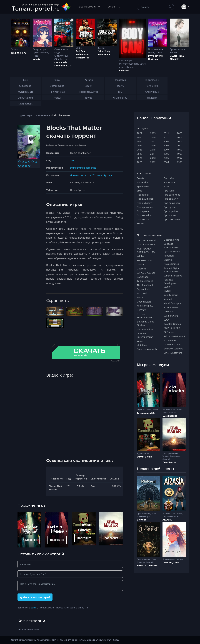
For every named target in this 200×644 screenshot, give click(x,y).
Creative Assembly (147, 349)
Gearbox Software (173, 349)
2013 (153, 158)
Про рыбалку (144, 203)
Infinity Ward (171, 295)
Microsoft (142, 293)
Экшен (15, 49)
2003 (180, 133)
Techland (169, 311)
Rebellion (169, 256)
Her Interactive (145, 329)
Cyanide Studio (172, 251)
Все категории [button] (88, 7)
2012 (153, 162)
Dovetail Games (172, 324)
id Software (143, 345)
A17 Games (170, 340)
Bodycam (124, 71)
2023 (140, 150)
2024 (140, 145)
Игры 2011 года (94, 175)
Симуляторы (40, 49)
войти (34, 608)
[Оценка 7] (19, 166)
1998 (180, 154)
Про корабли (144, 215)
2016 (153, 145)
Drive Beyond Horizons (155, 57)
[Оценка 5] (33, 162)
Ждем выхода (143, 453)
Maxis (140, 297)
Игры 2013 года (144, 410)
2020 (140, 162)
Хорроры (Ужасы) (171, 453)
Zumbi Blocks (145, 457)
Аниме (180, 559)
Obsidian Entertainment (145, 335)
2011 (73, 160)
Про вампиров (145, 199)
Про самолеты (172, 219)
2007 (166, 150)
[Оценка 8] (23, 166)
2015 (153, 150)
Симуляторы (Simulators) (61, 57)
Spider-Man (143, 186)
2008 (166, 145)
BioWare (141, 310)
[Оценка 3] (26, 162)
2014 (153, 154)
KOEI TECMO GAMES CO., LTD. (146, 250)
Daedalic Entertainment (171, 245)
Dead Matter (170, 462)
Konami (168, 299)
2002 (180, 137)
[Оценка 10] (29, 166)
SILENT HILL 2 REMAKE (177, 57)
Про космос (143, 219)
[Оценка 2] (23, 162)
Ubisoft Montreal (146, 244)
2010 (166, 137)
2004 (166, 162)
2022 (140, 154)
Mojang (168, 260)
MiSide (36, 59)
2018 (153, 137)
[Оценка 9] (26, 166)
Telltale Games (145, 281)
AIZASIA (167, 520)
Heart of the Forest (148, 565)
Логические (42, 115)
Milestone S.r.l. (145, 306)
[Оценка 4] (29, 162)
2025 (140, 141)
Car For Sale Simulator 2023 (62, 64)
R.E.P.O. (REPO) (19, 53)
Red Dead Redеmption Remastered (83, 54)
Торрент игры (25, 115)
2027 (140, 133)
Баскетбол (143, 182)
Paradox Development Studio (171, 283)
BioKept (141, 520)
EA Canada (143, 277)
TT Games (169, 332)
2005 (166, 158)
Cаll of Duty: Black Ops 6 (104, 53)
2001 (180, 141)
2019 (153, 133)
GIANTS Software (173, 353)
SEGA (166, 320)
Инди (36, 56)
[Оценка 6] (36, 162)
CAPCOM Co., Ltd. (146, 273)
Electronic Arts (171, 240)
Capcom (141, 269)
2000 (180, 145)
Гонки (159, 52)
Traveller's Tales (172, 344)
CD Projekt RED (172, 328)
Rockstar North (145, 260)
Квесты (156, 410)
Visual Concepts (172, 303)
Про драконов (145, 207)
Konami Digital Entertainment (171, 270)
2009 (166, 141)
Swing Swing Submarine (83, 168)
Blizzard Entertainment (145, 316)
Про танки (143, 195)
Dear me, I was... (172, 563)
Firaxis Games (171, 264)
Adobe (140, 256)
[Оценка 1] (19, 162)
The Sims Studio (146, 285)
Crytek (167, 291)
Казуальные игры (170, 516)
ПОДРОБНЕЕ (30, 540)
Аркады (108, 175)
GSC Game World (146, 240)
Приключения (41, 52)
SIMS (140, 191)
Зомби (141, 178)
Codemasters (144, 302)
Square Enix (143, 289)
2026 (140, 137)
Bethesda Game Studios (146, 323)
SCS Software (171, 316)
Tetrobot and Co (146, 413)
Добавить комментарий (35, 597)
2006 (166, 154)
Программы (113, 7)
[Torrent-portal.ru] (41, 7)
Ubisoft (141, 264)
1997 (180, 158)
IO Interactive (171, 307)
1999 (180, 150)
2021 (140, 158)
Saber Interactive (173, 276)
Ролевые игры (169, 413)
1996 (180, 162)
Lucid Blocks (170, 416)
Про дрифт (143, 211)
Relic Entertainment (174, 336)
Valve (140, 341)
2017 (153, 141)
